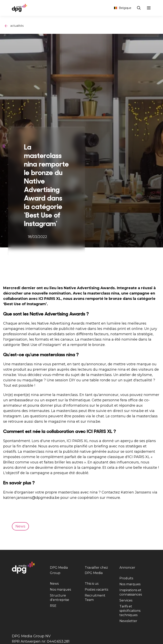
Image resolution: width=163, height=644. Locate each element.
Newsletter (128, 621)
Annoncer (127, 568)
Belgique (123, 8)
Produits (126, 578)
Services (126, 600)
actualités (17, 26)
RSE (53, 606)
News (54, 584)
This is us (92, 584)
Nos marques (60, 590)
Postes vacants (96, 590)
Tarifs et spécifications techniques (130, 611)
